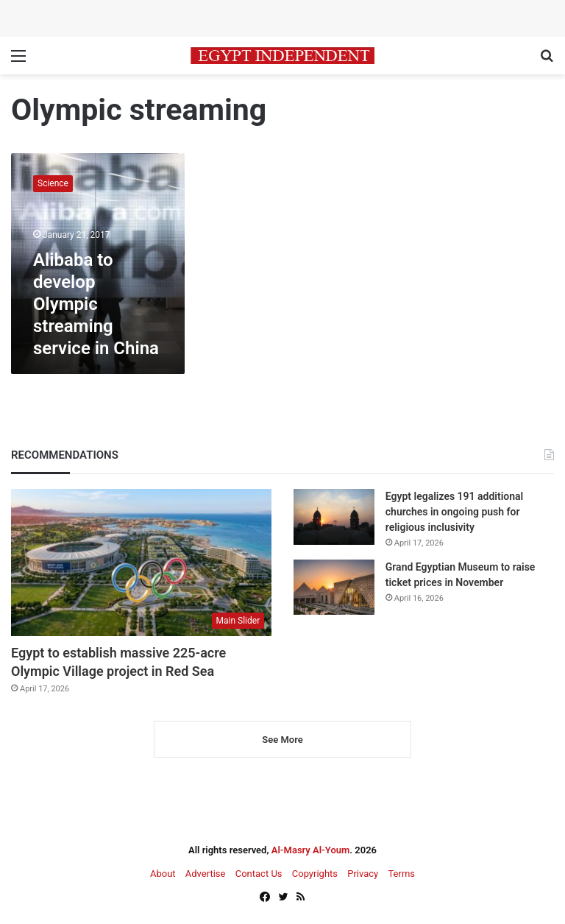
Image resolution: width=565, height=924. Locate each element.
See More (282, 740)
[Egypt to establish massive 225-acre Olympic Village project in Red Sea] (141, 562)
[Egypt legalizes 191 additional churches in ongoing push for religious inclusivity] (334, 516)
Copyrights (315, 874)
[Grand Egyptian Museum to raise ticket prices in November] (334, 587)
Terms (401, 874)
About (163, 874)
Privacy (363, 874)
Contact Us (259, 874)
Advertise (206, 874)
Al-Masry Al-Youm (311, 850)
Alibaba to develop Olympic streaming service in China (96, 304)
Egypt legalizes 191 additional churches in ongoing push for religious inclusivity (454, 512)
